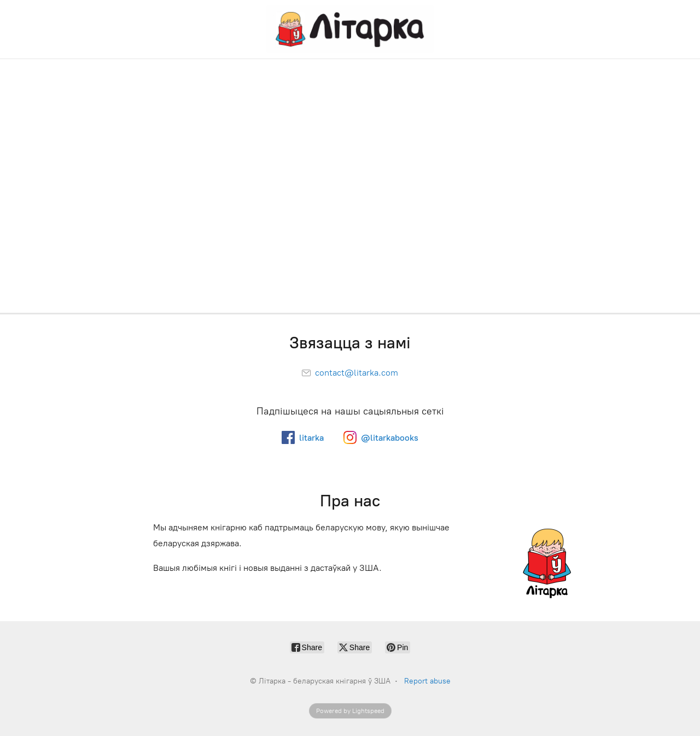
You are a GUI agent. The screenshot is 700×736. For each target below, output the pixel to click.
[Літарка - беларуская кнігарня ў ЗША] (350, 29)
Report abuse (427, 681)
